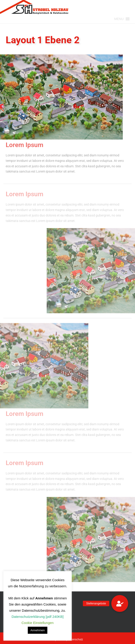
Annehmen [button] (38, 630)
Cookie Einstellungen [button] (38, 623)
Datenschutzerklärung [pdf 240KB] (38, 617)
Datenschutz (75, 639)
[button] (119, 19)
